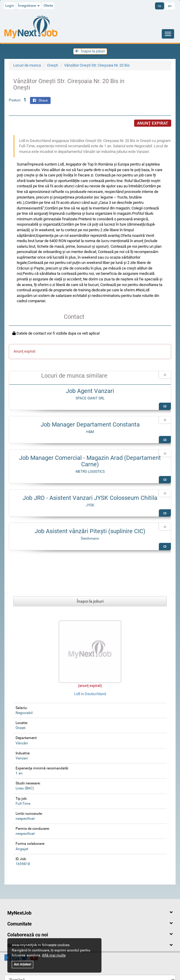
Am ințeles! (22, 964)
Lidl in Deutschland (90, 694)
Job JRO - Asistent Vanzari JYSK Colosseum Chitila (90, 498)
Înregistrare (29, 6)
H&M (90, 432)
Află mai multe (54, 955)
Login (10, 6)
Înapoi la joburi (90, 51)
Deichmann (90, 538)
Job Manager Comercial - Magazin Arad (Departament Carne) (90, 461)
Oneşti (52, 65)
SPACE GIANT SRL (90, 398)
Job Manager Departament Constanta (90, 424)
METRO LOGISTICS (90, 472)
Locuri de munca (27, 65)
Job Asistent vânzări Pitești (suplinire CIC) (90, 531)
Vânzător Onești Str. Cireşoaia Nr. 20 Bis (97, 65)
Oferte (48, 6)
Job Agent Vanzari (90, 391)
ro (160, 6)
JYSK (90, 505)
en (170, 6)
